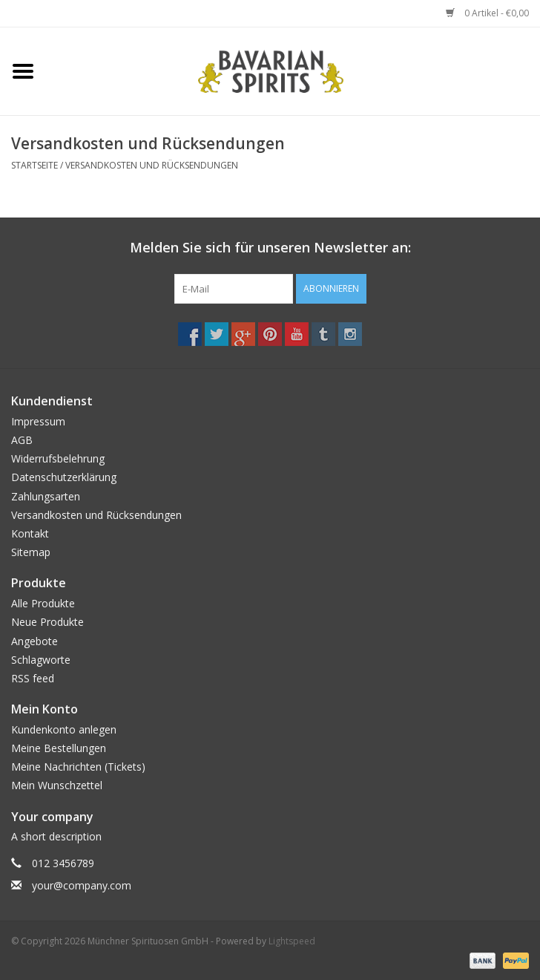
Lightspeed (292, 941)
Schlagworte (41, 660)
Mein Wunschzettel (57, 785)
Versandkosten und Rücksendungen (152, 165)
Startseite (34, 165)
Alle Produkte (43, 603)
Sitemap (31, 552)
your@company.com (82, 885)
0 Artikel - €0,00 (487, 13)
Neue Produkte (47, 622)
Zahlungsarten (46, 496)
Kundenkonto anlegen (64, 729)
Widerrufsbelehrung (58, 458)
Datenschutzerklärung (64, 477)
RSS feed (33, 678)
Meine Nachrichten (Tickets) (78, 767)
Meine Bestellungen (59, 748)
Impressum (38, 421)
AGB (22, 440)
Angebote (34, 641)
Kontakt (30, 533)
